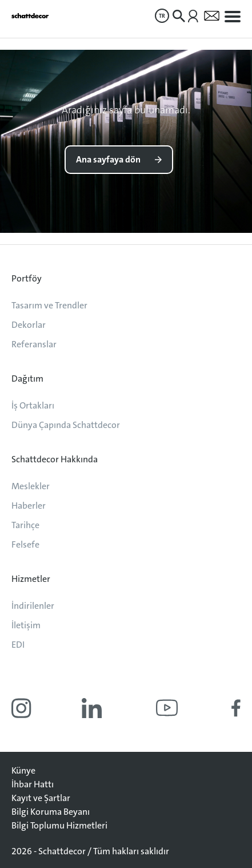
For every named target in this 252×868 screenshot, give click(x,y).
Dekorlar (29, 325)
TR (162, 16)
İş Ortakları (33, 405)
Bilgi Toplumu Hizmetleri (59, 825)
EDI (18, 645)
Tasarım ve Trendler (49, 305)
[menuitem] (162, 16)
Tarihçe (25, 525)
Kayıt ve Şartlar (41, 798)
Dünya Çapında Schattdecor (66, 425)
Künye (23, 770)
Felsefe (25, 544)
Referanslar (34, 344)
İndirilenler (33, 606)
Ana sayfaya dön (108, 159)
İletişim (26, 625)
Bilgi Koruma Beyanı (51, 812)
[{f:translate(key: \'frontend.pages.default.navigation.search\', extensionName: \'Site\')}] (179, 16)
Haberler (29, 506)
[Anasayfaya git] (30, 16)
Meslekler (31, 486)
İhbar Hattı (33, 784)
